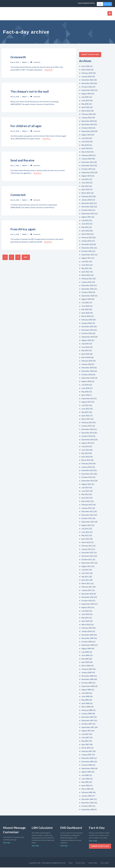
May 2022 (85, 228)
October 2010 (87, 601)
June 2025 (85, 101)
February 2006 (87, 793)
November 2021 (88, 248)
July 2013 (85, 488)
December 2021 (87, 245)
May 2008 (85, 700)
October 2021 (87, 252)
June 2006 (85, 779)
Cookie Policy (93, 863)
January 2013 (87, 509)
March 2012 (86, 543)
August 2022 (86, 217)
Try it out (7, 843)
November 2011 (88, 557)
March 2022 (86, 235)
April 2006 (85, 786)
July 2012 (85, 529)
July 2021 (85, 262)
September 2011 (88, 563)
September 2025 (88, 91)
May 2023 (85, 187)
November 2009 (88, 639)
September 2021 (88, 255)
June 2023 (85, 183)
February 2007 (87, 752)
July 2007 (85, 735)
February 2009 (87, 670)
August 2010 (86, 608)
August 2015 (86, 402)
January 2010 (87, 632)
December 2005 (87, 800)
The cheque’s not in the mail (30, 92)
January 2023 (87, 200)
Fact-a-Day (93, 841)
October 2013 (87, 478)
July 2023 (85, 180)
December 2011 (87, 553)
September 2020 (88, 296)
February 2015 (87, 423)
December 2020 (87, 286)
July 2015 (85, 406)
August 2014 (86, 443)
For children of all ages (26, 127)
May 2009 (85, 659)
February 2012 (87, 546)
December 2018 (87, 368)
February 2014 (87, 464)
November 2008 (88, 680)
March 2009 (86, 666)
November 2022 (88, 207)
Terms (71, 863)
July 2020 (85, 303)
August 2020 (86, 300)
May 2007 (85, 741)
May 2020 (85, 310)
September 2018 (88, 378)
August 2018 (86, 382)
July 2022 (85, 221)
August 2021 (86, 259)
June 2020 (85, 307)
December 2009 (87, 635)
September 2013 (88, 481)
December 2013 (87, 471)
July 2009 (85, 652)
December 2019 (87, 327)
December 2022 (87, 204)
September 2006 (88, 769)
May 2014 (85, 454)
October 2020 (87, 293)
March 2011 (86, 584)
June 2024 (85, 142)
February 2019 (87, 361)
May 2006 (85, 783)
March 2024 (86, 152)
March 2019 (86, 358)
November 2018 (88, 372)
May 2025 (85, 104)
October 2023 (87, 170)
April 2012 (85, 539)
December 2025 (87, 80)
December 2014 (87, 430)
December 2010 (87, 594)
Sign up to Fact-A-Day (90, 55)
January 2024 (87, 159)
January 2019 (87, 365)
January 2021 (87, 283)
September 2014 (88, 440)
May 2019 (85, 351)
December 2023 (87, 163)
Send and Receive (23, 161)
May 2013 (85, 495)
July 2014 (85, 447)
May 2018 (85, 392)
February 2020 (87, 320)
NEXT (26, 258)
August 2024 (86, 135)
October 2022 (87, 211)
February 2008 (87, 711)
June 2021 (85, 265)
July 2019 (85, 344)
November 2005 (88, 803)
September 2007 (88, 728)
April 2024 (85, 149)
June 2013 (85, 491)
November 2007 (88, 721)
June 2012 (85, 533)
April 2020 (85, 313)
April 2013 (85, 498)
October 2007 (87, 724)
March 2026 (86, 70)
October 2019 (87, 334)
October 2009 (87, 642)
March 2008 (86, 707)
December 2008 (87, 676)
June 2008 (85, 697)
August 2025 (86, 94)
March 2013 (86, 502)
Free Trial (107, 4)
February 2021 (87, 279)
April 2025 (85, 108)
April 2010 (85, 622)
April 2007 (85, 745)
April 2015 (85, 416)
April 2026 (85, 67)
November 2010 (88, 598)
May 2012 (85, 536)
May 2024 (85, 146)
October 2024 (87, 128)
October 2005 (87, 807)
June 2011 (85, 574)
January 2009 (87, 673)
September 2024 (88, 132)
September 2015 (88, 399)
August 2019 (86, 341)
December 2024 (87, 122)
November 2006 (88, 762)
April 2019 (85, 354)
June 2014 (85, 450)
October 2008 (87, 683)
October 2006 (87, 765)
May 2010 (85, 618)
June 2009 (85, 656)
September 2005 (88, 810)
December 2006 (87, 759)
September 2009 (88, 646)
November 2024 (88, 125)
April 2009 (85, 663)
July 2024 (85, 139)
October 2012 (87, 519)
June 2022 (85, 224)
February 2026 (87, 74)
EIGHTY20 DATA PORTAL (86, 3)
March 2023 (86, 193)
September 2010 (88, 604)
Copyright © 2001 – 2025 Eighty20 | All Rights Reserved (47, 863)
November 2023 (88, 166)
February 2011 (87, 587)
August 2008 (86, 690)
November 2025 (88, 84)
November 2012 (88, 515)
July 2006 (85, 776)
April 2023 (85, 190)
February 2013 (87, 505)
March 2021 (86, 276)
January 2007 (87, 755)
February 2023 (87, 197)
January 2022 (87, 241)
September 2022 (88, 214)
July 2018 (85, 385)
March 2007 (86, 748)
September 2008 (88, 687)
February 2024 (87, 156)
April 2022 (85, 231)
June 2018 (85, 389)
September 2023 (88, 173)
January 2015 (87, 426)
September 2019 (88, 337)
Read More (49, 70)
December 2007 (87, 718)
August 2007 (86, 731)
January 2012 (87, 550)
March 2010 (86, 625)
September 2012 (88, 522)
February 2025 (87, 115)
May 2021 (85, 269)
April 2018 (85, 396)
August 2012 (86, 526)
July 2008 (85, 694)
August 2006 (86, 772)
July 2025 (85, 98)
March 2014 (86, 461)
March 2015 (86, 420)
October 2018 (87, 375)
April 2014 (85, 457)
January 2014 (87, 468)
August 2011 (86, 567)
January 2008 (87, 714)
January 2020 (87, 324)
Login (100, 4)
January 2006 (87, 796)
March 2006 (86, 789)
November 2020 (88, 289)
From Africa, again (23, 230)
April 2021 (85, 272)
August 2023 (86, 176)
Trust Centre (105, 863)
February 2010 (87, 629)
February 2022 (87, 238)
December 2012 (87, 512)
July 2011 (85, 570)
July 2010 (85, 611)
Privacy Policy (80, 863)
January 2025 (87, 118)
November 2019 (88, 330)
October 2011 (87, 560)
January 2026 (87, 77)
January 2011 (87, 591)
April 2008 (85, 704)
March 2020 (86, 317)
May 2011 (85, 577)
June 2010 (85, 615)
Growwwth (18, 58)
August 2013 (86, 485)
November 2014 (88, 433)
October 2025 (87, 87)
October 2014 (87, 437)
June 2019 (85, 348)
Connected (18, 195)
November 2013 (88, 474)
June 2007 (85, 738)
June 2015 (85, 409)
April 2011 (85, 580)
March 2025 (86, 111)
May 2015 (85, 413)
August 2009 (86, 649)
